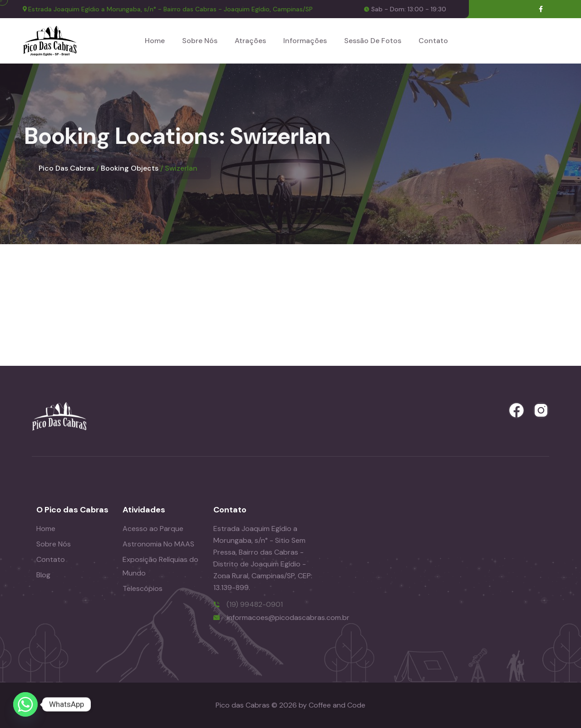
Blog (43, 575)
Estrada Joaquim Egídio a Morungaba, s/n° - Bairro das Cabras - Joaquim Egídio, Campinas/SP (170, 9)
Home (155, 41)
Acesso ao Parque (153, 529)
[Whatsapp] (25, 704)
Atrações (250, 41)
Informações (305, 41)
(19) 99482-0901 (255, 604)
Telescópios (143, 588)
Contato (433, 41)
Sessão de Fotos (373, 41)
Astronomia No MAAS (158, 544)
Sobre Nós (200, 41)
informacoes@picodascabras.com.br (288, 617)
